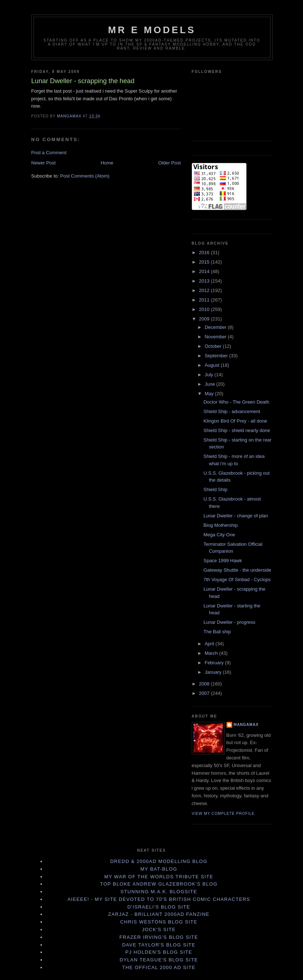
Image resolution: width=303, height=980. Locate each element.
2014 (205, 271)
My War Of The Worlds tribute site (159, 877)
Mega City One (219, 535)
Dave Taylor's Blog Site (159, 945)
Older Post (169, 163)
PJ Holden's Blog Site (159, 952)
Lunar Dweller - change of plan (236, 516)
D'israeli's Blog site (159, 907)
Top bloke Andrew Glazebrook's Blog (159, 884)
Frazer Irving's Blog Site (159, 937)
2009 (205, 319)
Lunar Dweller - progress (229, 622)
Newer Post (44, 163)
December (216, 327)
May (210, 394)
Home (107, 163)
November (216, 337)
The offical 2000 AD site (159, 967)
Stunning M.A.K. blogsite (159, 892)
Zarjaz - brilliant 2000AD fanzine (159, 914)
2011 (205, 300)
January (214, 672)
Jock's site (159, 930)
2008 (205, 684)
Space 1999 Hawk (223, 561)
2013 (205, 281)
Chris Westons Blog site (159, 922)
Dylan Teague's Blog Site (159, 960)
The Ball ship (217, 632)
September (217, 356)
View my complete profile (223, 814)
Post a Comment (49, 153)
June (210, 384)
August (213, 365)
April (210, 644)
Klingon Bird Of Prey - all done (235, 421)
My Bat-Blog (159, 869)
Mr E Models (152, 30)
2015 (205, 262)
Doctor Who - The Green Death (236, 402)
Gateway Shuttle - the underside (237, 570)
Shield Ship (215, 489)
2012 (205, 290)
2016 (205, 252)
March (212, 653)
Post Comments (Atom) (85, 176)
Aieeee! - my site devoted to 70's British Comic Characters (159, 899)
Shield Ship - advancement (232, 411)
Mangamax (246, 725)
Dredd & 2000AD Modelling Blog (159, 861)
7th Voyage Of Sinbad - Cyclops (237, 580)
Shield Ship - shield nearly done (237, 430)
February (215, 663)
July (209, 375)
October (214, 346)
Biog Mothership (221, 525)
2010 (205, 309)
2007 (205, 693)
